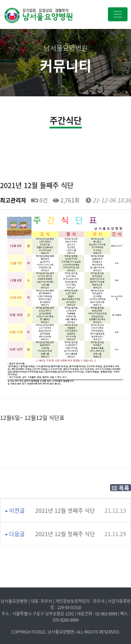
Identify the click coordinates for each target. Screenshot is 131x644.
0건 (39, 200)
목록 (121, 488)
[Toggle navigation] (118, 14)
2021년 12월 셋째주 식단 (65, 510)
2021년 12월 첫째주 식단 (65, 534)
